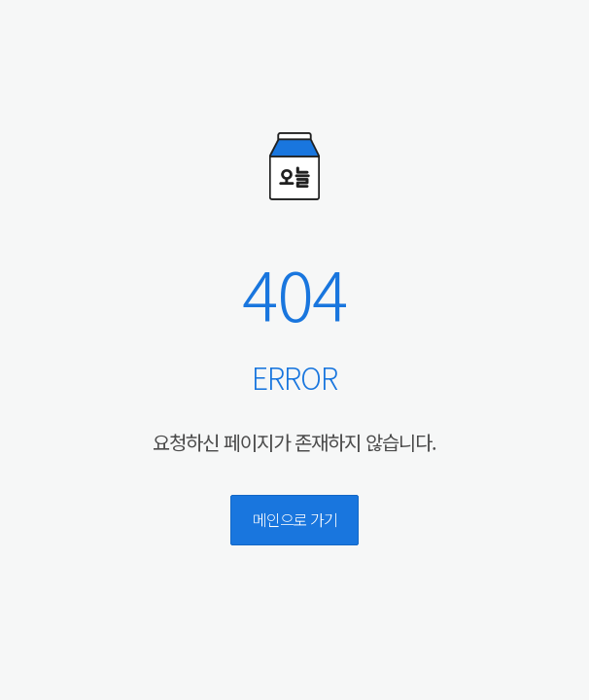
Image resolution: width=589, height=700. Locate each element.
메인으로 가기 (295, 519)
